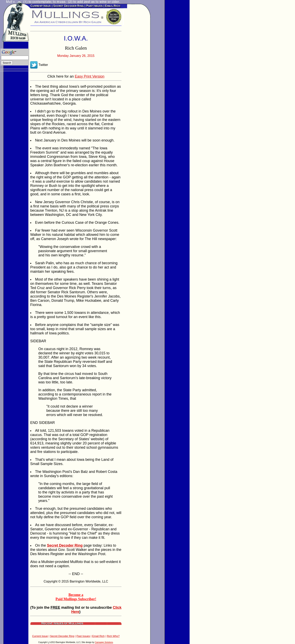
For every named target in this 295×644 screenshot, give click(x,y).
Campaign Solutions (104, 642)
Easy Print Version (90, 76)
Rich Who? (113, 636)
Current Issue (40, 636)
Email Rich (98, 636)
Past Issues (83, 636)
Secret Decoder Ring (62, 636)
